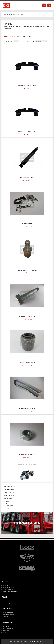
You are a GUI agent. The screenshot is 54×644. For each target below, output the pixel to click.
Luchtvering (9, 495)
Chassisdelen (9, 486)
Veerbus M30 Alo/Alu (27, 362)
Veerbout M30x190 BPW (27, 316)
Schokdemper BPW (27, 178)
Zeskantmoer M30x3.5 (27, 455)
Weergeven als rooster (12, 36)
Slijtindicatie (27, 224)
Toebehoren (9, 489)
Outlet (7, 508)
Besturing (14, 14)
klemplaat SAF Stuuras (27, 85)
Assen (22, 14)
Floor (7, 503)
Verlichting (9, 492)
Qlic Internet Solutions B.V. (37, 642)
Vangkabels (9, 505)
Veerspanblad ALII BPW (27, 409)
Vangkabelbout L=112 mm (27, 270)
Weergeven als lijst (28, 36)
